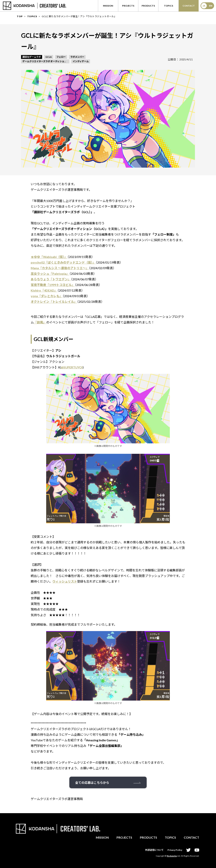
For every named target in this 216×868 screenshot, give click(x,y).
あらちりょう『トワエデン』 (51, 279)
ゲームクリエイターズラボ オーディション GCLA (46, 61)
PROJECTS (124, 837)
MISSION (102, 837)
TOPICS (170, 837)
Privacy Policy (175, 850)
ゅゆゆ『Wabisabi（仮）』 (49, 257)
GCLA (49, 57)
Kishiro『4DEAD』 (44, 290)
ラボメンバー (77, 57)
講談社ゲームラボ (32, 57)
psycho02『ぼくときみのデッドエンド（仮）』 (63, 262)
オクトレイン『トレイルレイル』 (54, 302)
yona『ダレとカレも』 (47, 296)
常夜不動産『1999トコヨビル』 (53, 285)
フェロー (61, 57)
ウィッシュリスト (65, 581)
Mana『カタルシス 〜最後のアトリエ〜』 (60, 268)
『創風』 (40, 322)
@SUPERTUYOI (72, 367)
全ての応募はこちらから (92, 783)
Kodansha (172, 856)
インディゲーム (81, 61)
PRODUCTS (148, 837)
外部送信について (154, 850)
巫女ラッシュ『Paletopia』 (50, 274)
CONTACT (191, 837)
